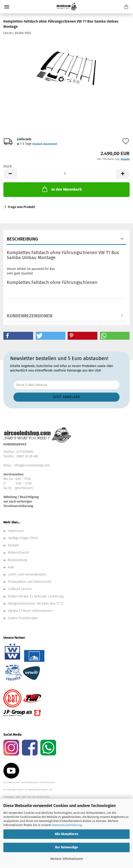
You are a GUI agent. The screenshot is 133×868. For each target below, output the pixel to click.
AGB (11, 567)
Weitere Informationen (67, 859)
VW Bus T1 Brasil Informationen (30, 611)
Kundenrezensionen (30, 316)
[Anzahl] (66, 174)
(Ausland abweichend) (45, 144)
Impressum (16, 531)
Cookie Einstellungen (23, 618)
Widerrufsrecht (18, 553)
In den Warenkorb (62, 189)
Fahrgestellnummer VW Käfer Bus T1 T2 (36, 604)
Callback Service (20, 589)
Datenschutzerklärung (67, 825)
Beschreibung (22, 239)
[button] (10, 174)
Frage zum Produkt (21, 207)
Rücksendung (17, 560)
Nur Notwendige (66, 847)
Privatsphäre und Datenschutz (30, 582)
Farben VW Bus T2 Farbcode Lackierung (36, 596)
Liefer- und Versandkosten (27, 574)
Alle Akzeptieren (66, 834)
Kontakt (13, 545)
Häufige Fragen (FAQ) (23, 538)
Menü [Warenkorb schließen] (7, 7)
